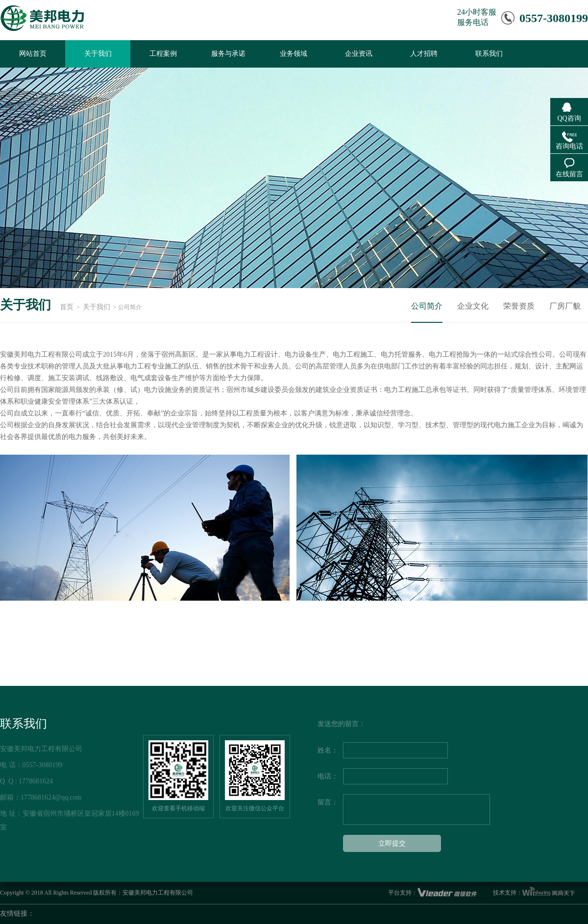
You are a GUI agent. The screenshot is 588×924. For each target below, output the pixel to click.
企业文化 (473, 306)
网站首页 (33, 54)
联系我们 (489, 54)
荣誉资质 (519, 306)
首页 (67, 307)
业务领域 (294, 54)
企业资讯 (359, 54)
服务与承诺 (228, 54)
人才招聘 (424, 54)
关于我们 (98, 54)
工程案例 (163, 54)
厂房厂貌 (565, 306)
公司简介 (427, 306)
